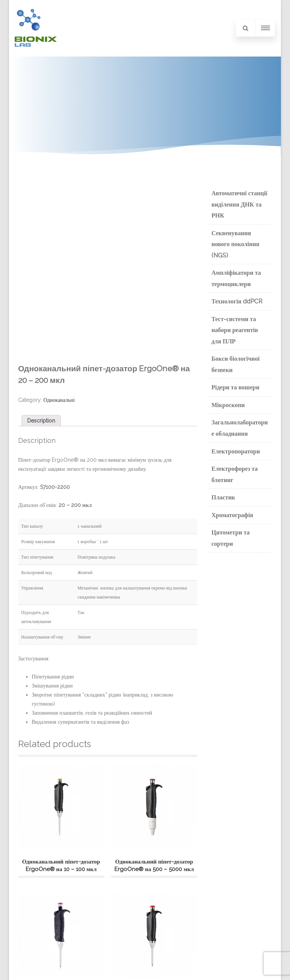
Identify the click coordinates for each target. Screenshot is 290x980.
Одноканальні (59, 400)
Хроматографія (232, 515)
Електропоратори (236, 451)
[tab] (41, 421)
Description (41, 421)
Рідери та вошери (235, 387)
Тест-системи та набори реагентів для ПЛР (235, 330)
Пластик (223, 497)
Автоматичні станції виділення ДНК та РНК (239, 204)
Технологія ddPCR (237, 301)
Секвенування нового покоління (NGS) (235, 244)
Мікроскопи (228, 405)
